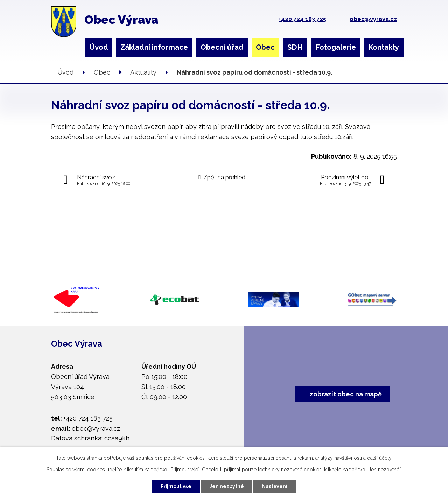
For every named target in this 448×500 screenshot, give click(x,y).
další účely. (380, 458)
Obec (265, 47)
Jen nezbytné (227, 486)
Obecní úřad (222, 47)
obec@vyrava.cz (373, 19)
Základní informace (154, 47)
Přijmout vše (176, 486)
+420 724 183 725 (302, 19)
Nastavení (275, 486)
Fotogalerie (336, 47)
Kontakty (384, 47)
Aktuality (143, 72)
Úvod (99, 47)
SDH (295, 47)
